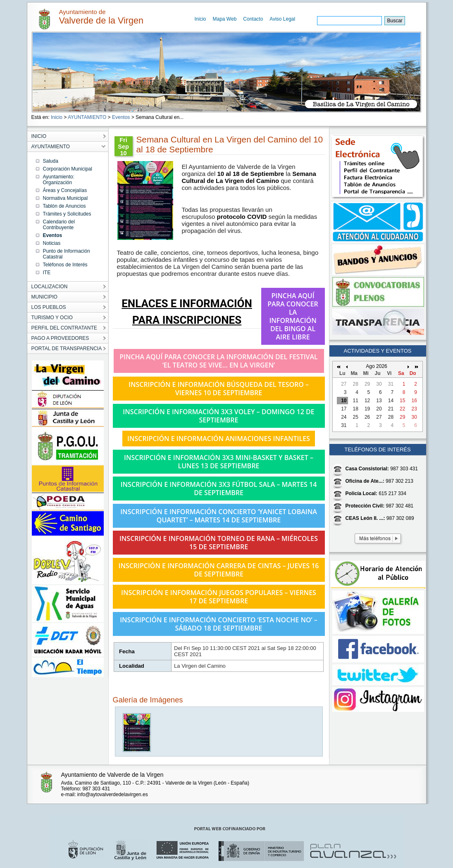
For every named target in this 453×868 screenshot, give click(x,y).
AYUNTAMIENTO (87, 117)
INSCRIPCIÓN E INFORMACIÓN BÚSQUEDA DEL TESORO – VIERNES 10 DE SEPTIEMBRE (219, 389)
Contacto (253, 19)
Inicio (200, 19)
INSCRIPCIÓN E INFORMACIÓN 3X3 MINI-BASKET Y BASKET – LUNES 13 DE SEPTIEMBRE (219, 462)
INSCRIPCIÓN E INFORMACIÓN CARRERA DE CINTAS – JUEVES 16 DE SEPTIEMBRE (219, 570)
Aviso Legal (282, 19)
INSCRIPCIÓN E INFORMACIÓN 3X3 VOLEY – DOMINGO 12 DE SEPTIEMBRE (218, 416)
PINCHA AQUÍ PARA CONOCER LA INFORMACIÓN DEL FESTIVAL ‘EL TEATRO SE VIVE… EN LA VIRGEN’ (219, 361)
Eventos (121, 117)
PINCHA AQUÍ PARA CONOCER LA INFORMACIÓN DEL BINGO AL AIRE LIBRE (293, 316)
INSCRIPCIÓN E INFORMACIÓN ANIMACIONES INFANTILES (219, 439)
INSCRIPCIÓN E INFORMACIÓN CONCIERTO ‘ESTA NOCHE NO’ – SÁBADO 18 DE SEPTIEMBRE (219, 624)
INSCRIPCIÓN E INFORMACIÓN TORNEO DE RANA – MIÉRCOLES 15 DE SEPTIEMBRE (219, 543)
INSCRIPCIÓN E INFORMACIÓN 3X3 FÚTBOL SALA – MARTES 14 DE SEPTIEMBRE (219, 489)
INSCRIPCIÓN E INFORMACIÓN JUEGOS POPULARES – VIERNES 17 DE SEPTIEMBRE (219, 597)
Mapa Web (225, 19)
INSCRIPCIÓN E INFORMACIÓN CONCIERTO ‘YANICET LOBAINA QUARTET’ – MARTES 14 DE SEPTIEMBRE (219, 516)
